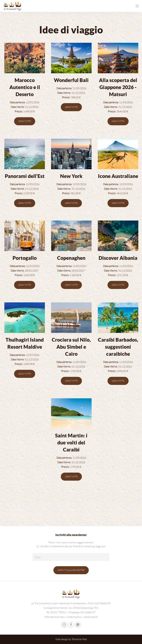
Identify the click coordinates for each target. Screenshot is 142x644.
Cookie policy (74, 617)
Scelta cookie (91, 617)
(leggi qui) (100, 546)
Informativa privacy (55, 617)
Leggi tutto (25, 121)
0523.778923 (58, 612)
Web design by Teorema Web (71, 639)
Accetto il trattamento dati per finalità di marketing (71, 546)
